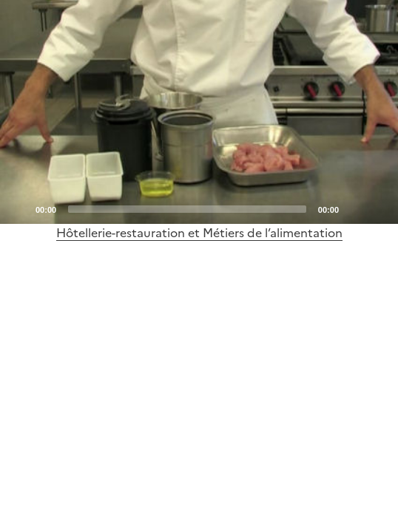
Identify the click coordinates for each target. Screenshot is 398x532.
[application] (199, 112)
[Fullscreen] (378, 208)
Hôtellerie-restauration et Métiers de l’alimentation (199, 233)
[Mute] (354, 208)
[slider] (187, 209)
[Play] (199, 112)
